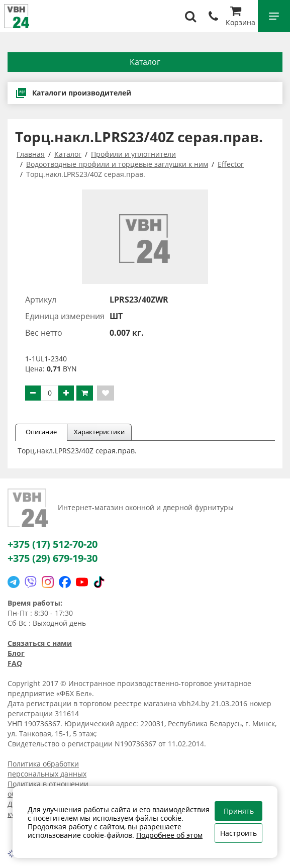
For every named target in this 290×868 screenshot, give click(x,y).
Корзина (240, 17)
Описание (41, 432)
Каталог (145, 62)
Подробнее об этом (169, 835)
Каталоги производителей (73, 93)
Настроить (238, 833)
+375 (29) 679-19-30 (53, 558)
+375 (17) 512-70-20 (53, 544)
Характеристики (99, 432)
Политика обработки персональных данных (47, 769)
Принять (239, 811)
